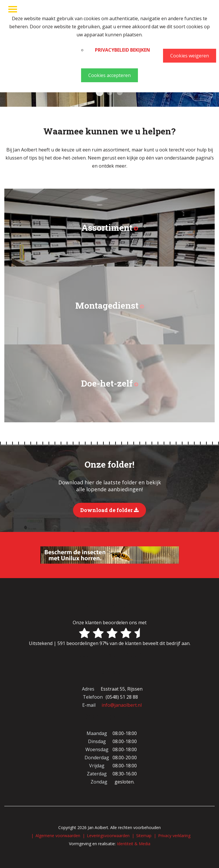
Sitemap (144, 836)
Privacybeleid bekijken (122, 50)
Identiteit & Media (134, 844)
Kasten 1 (100, 92)
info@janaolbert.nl (122, 705)
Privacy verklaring (174, 836)
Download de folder (109, 510)
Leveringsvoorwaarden (108, 836)
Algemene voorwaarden (58, 836)
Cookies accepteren (109, 75)
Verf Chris (120, 92)
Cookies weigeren (190, 56)
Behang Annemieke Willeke (110, 92)
